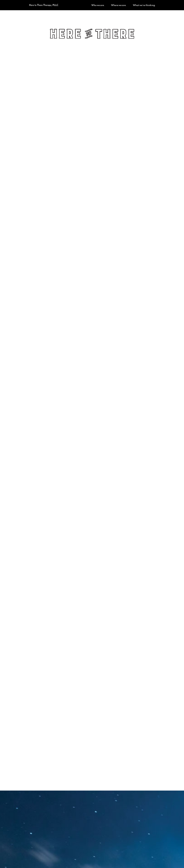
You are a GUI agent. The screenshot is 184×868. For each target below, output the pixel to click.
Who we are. (98, 5)
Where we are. (119, 5)
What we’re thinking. (144, 5)
